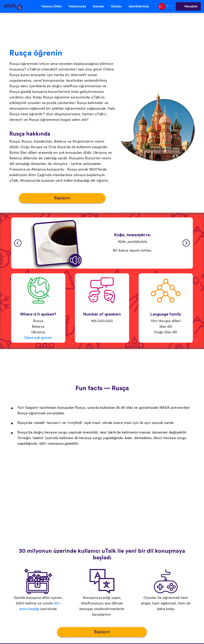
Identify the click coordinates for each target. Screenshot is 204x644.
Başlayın (62, 198)
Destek (98, 6)
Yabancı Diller (52, 6)
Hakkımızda (77, 6)
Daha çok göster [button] (38, 338)
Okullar (116, 6)
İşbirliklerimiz (139, 6)
